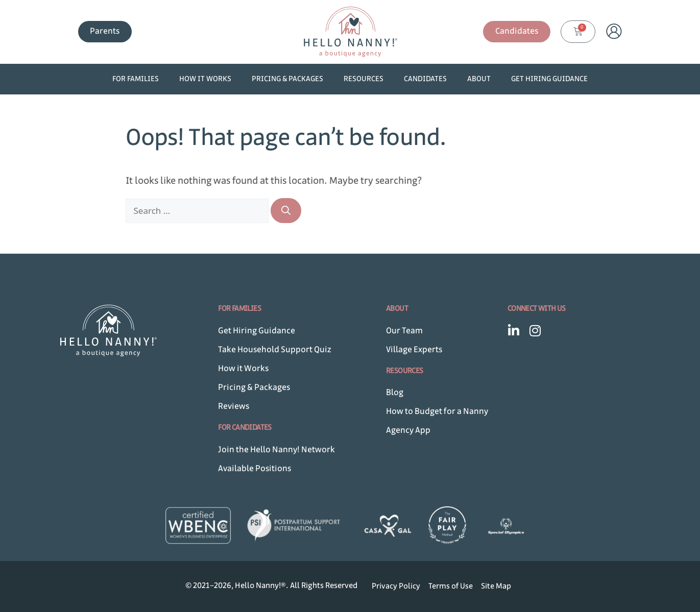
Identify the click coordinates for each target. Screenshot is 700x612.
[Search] (286, 211)
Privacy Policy (396, 586)
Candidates (425, 79)
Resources (364, 79)
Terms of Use (451, 586)
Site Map (496, 586)
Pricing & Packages (287, 79)
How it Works (205, 79)
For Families (136, 79)
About (479, 79)
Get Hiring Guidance (549, 79)
